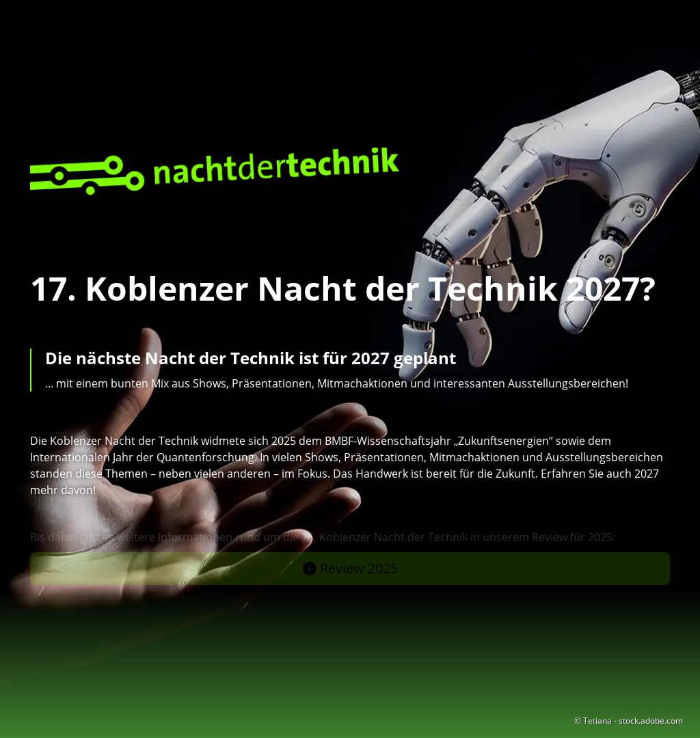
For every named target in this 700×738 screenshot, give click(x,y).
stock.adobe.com (651, 721)
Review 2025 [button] (350, 568)
